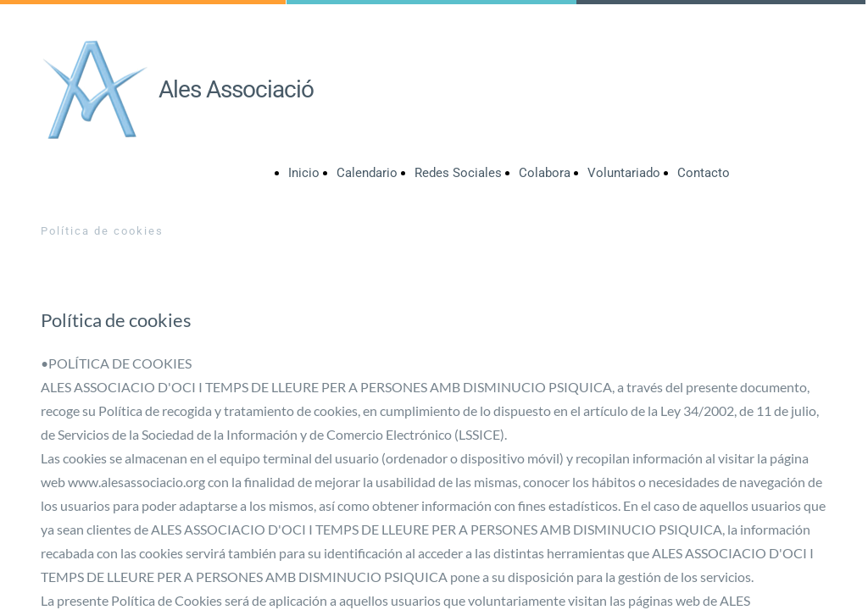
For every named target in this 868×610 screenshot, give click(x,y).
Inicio (304, 173)
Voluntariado (624, 173)
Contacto (704, 173)
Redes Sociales (458, 173)
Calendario (367, 173)
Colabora (545, 173)
